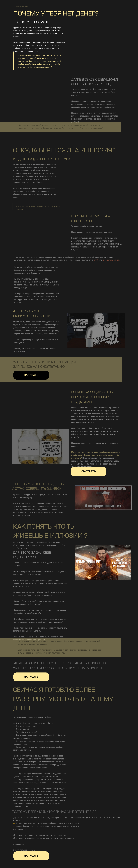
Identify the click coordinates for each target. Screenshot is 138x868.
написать (31, 375)
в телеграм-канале (112, 260)
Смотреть (89, 471)
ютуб (97, 260)
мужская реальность (22, 6)
